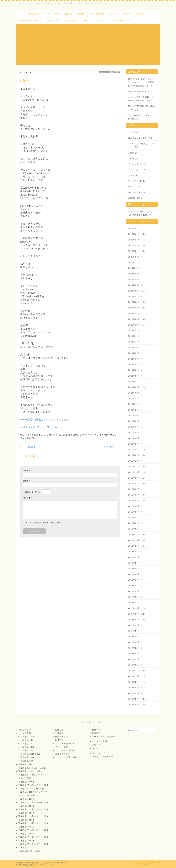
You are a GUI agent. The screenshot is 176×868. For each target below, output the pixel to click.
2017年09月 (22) (136, 614)
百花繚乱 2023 (28, 744)
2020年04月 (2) (136, 438)
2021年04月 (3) (136, 382)
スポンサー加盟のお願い (67, 757)
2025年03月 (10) (136, 245)
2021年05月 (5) (136, 376)
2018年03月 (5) (136, 580)
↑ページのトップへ (84, 722)
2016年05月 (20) (136, 705)
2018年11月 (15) (136, 535)
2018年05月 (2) (136, 569)
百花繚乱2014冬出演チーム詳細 (34, 802)
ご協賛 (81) (134, 153)
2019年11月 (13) (136, 467)
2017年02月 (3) (136, 654)
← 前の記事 (29, 447)
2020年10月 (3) (136, 416)
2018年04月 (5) (136, 574)
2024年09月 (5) (136, 274)
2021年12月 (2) (136, 336)
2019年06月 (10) (136, 495)
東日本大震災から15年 (139, 91)
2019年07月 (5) (136, 489)
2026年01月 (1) (136, 240)
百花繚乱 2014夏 (26, 806)
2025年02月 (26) (136, 251)
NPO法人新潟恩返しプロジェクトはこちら (45, 420)
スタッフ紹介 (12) (137, 170)
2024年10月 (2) (136, 268)
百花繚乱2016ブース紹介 (30, 771)
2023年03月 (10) (136, 302)
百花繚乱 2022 (28, 747)
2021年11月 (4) (136, 342)
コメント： (28, 498)
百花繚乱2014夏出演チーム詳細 (34, 809)
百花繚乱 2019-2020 (30, 754)
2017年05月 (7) (136, 637)
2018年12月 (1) (136, 529)
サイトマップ (99, 21)
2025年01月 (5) (136, 257)
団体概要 (81, 14)
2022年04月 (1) (136, 313)
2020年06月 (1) (136, 427)
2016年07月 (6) (136, 693)
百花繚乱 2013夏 (26, 820)
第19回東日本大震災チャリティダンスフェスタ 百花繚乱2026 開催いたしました (141, 82)
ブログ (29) (134, 132)
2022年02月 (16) (136, 325)
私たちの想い (35, 14)
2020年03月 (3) (136, 444)
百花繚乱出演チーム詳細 (30, 851)
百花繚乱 (23, 847)
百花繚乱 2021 (28, 750)
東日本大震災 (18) (137, 192)
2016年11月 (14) (136, 671)
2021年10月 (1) (136, 348)
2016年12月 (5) (136, 665)
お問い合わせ (71, 21)
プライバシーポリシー (120, 21)
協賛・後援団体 (97, 14)
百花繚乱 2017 (28, 761)
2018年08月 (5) (136, 552)
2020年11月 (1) (136, 410)
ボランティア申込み (65, 750)
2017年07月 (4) (136, 625)
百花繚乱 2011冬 (26, 841)
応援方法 (114, 14)
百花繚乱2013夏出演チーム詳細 (34, 823)
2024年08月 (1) (136, 279)
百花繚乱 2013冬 (26, 813)
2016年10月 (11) (136, 676)
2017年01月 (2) (136, 659)
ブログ (85, 21)
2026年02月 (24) (136, 234)
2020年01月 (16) (136, 455)
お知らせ (68, 14)
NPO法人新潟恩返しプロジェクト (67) (141, 145)
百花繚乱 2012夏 (26, 834)
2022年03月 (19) (136, 319)
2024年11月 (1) (136, 262)
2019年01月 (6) (136, 523)
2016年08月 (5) (136, 688)
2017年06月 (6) (136, 631)
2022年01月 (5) (136, 330)
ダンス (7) (133, 175)
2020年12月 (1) (136, 404)
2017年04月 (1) (136, 642)
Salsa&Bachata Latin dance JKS (139, 117)
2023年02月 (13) (136, 308)
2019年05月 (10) (136, 501)
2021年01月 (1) (136, 398)
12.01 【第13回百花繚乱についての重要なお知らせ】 (141, 213)
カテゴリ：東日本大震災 (109, 72)
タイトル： (28, 470)
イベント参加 (61, 747)
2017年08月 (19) (136, 620)
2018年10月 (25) (136, 540)
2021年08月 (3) (136, 359)
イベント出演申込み (65, 744)
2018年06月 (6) (136, 563)
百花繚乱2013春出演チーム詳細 (34, 830)
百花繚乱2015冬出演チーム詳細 (34, 785)
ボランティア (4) (136, 187)
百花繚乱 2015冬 (26, 782)
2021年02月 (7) (136, 393)
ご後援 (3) (133, 158)
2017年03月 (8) (136, 648)
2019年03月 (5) (136, 512)
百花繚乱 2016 (25, 764)
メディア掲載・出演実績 (30, 21)
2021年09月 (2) (136, 353)
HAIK (158, 865)
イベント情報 (53, 14)
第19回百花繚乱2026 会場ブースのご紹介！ (142, 108)
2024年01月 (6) (136, 296)
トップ (21, 14)
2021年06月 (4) (136, 370)
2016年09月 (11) (136, 682)
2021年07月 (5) (136, 364)
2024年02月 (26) (136, 291)
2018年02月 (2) (136, 586)
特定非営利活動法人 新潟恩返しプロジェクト (42, 863)
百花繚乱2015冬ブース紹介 (31, 789)
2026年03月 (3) (136, 228)
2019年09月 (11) (136, 478)
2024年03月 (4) (136, 285)
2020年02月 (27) (136, 450)
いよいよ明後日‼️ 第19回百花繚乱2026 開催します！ (141, 99)
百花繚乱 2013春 (26, 827)
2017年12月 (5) (136, 597)
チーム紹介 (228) (136, 181)
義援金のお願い (63, 754)
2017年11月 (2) (136, 603)
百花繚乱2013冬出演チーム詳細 (34, 816)
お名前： (27, 481)
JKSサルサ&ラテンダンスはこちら (40, 427)
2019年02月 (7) (136, 518)
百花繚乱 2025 (28, 737)
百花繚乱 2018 (28, 757)
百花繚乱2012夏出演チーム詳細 (34, 837)
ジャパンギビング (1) (138, 164)
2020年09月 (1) (136, 421)
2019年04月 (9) (136, 506)
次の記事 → (111, 447)
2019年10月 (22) (136, 472)
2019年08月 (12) (136, 484)
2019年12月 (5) (136, 461)
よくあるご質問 (53, 21)
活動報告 (140, 14)
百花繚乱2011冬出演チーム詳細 (34, 844)
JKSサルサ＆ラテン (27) (140, 138)
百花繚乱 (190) (135, 198)
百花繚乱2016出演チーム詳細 (32, 768)
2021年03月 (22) (136, 387)
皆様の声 (127, 14)
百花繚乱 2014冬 (26, 799)
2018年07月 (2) (136, 557)
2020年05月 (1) (136, 432)
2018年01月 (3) (136, 591)
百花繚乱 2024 (28, 740)
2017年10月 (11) (136, 608)
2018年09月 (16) (136, 546)
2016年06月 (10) (136, 699)
